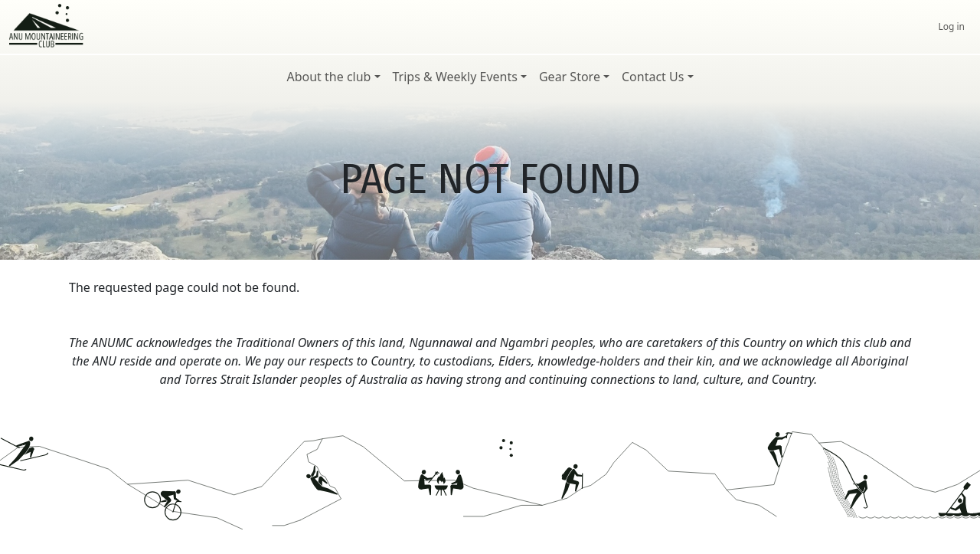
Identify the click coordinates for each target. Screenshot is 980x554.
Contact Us (653, 77)
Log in (951, 26)
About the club (328, 77)
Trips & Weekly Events (455, 77)
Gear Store (570, 77)
